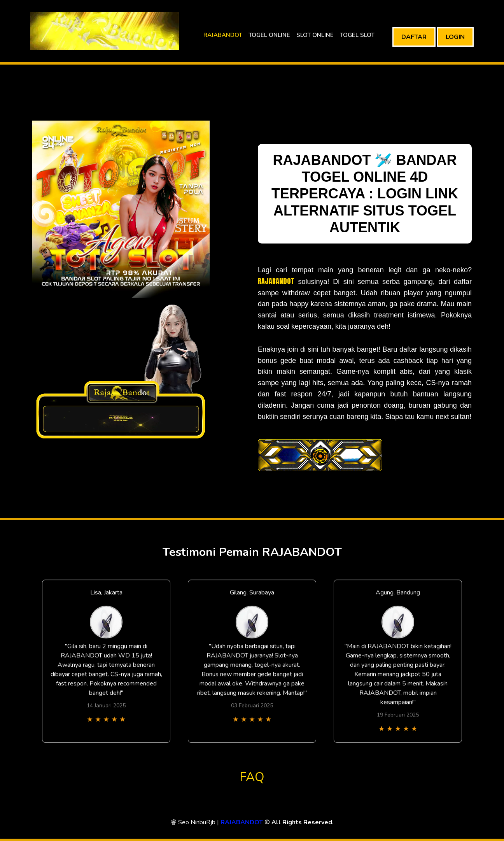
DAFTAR (414, 37)
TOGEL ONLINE (269, 35)
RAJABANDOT (223, 35)
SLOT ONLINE (315, 35)
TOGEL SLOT (357, 35)
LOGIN (455, 37)
